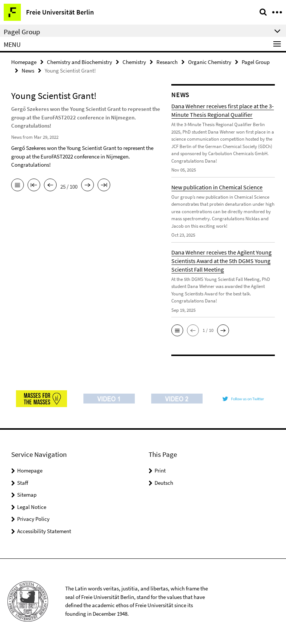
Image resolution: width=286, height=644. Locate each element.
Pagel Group (256, 62)
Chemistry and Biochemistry (80, 62)
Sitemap (27, 495)
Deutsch (164, 483)
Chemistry (134, 62)
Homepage (24, 62)
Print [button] (160, 470)
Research (167, 62)
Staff (23, 483)
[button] (177, 330)
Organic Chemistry (210, 62)
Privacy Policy (33, 519)
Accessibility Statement (44, 531)
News (28, 71)
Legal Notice (32, 507)
